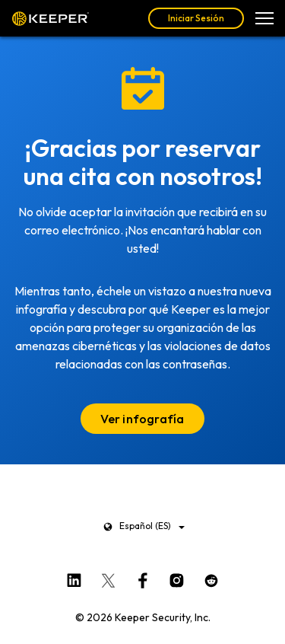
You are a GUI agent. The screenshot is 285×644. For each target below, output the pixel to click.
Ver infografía (142, 419)
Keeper (51, 18)
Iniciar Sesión (196, 18)
